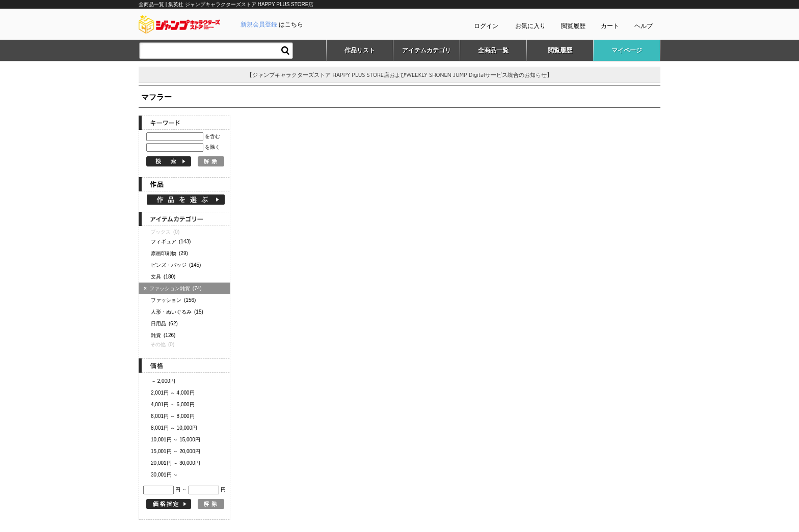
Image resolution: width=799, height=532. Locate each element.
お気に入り (530, 26)
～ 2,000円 (163, 381)
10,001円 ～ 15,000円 (176, 440)
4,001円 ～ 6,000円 (173, 404)
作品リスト (360, 50)
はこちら (272, 24)
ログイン (486, 26)
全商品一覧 (493, 50)
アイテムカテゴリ (427, 50)
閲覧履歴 (573, 26)
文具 (163, 277)
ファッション (173, 300)
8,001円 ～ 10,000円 (174, 428)
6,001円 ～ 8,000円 (173, 416)
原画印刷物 (169, 253)
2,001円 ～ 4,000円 (173, 393)
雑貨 (163, 335)
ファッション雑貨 (174, 288)
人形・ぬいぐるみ (177, 312)
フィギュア (171, 242)
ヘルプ (644, 26)
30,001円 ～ (164, 475)
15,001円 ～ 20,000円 (176, 451)
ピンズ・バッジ (176, 265)
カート (610, 26)
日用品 (164, 324)
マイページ (627, 50)
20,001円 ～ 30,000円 (176, 463)
